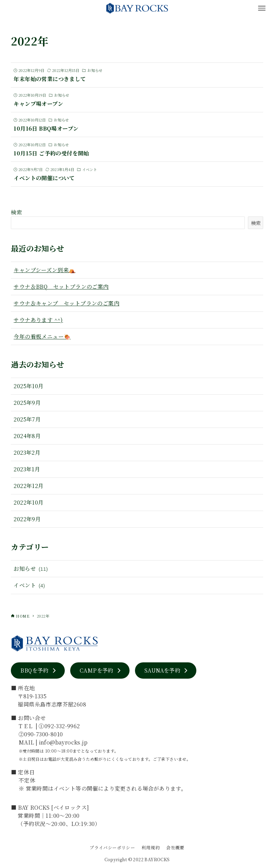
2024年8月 (27, 436)
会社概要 (175, 847)
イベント (29, 586)
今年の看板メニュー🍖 (42, 336)
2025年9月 (27, 403)
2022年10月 (28, 502)
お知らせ (31, 569)
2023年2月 (27, 452)
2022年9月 (27, 519)
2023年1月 (27, 469)
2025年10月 (28, 386)
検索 (16, 212)
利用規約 (151, 847)
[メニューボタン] (262, 8)
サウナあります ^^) (38, 320)
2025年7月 (27, 419)
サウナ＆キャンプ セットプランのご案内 (66, 303)
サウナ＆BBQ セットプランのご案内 (61, 287)
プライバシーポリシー (112, 847)
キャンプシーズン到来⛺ (44, 270)
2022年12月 (28, 486)
